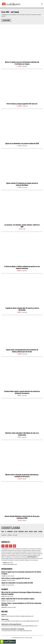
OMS (24, 229)
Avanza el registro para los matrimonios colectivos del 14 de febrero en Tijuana (22, 63)
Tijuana (19, 66)
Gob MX (24, 479)
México (20, 479)
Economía (19, 106)
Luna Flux (25, 271)
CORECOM (25, 106)
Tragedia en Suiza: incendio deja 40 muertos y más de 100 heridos (22, 309)
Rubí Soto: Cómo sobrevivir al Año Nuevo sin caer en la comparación (22, 434)
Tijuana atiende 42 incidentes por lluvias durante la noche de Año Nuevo (22, 184)
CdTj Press (25, 66)
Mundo (19, 312)
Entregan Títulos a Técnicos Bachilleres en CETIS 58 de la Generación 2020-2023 (21, 604)
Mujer (3, 596)
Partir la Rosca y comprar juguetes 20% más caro (22, 104)
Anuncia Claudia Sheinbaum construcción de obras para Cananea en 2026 (22, 517)
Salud (21, 229)
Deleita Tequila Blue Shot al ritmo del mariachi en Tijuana (18, 599)
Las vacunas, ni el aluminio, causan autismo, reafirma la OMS (22, 226)
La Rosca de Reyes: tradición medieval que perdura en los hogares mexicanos (22, 267)
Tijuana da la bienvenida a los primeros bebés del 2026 (22, 144)
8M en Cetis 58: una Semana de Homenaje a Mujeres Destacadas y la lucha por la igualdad (21, 593)
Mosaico (19, 271)
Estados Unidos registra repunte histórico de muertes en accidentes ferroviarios (22, 392)
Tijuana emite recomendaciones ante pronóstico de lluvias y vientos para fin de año (22, 351)
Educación (4, 607)
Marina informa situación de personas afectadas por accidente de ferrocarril (22, 476)
